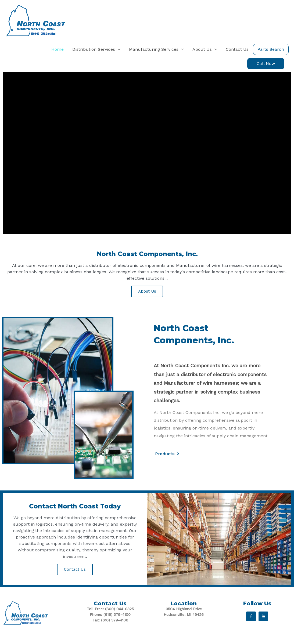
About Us (147, 291)
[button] (266, 64)
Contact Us (75, 569)
